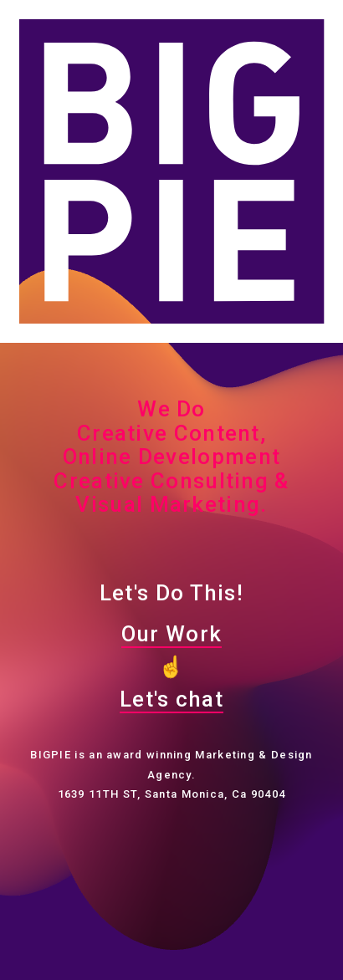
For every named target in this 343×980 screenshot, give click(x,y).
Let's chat (171, 699)
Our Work (171, 634)
